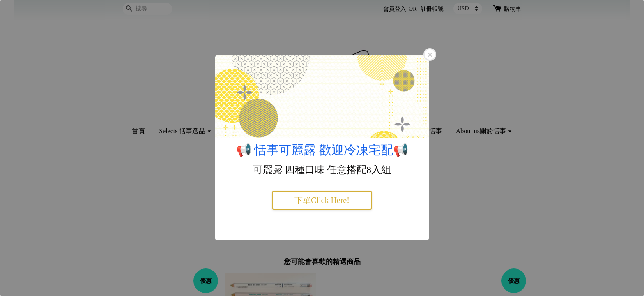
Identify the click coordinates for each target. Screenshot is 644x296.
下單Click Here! (322, 200)
